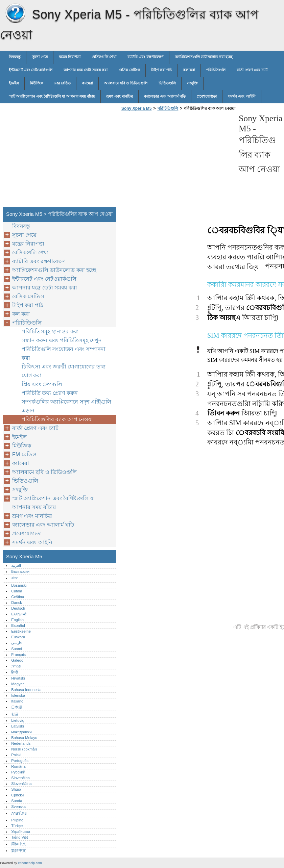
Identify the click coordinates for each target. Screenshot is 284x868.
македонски (21, 732)
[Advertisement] (176, 161)
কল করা (189, 70)
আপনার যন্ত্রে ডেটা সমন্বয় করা (85, 70)
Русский (18, 772)
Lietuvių (18, 720)
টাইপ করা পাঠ (161, 70)
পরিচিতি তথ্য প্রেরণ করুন (50, 393)
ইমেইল (14, 83)
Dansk (17, 603)
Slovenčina (20, 778)
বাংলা (15, 578)
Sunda (17, 801)
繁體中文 (19, 850)
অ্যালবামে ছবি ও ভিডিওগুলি (126, 83)
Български (20, 571)
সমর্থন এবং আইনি (242, 96)
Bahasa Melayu (24, 738)
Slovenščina (21, 784)
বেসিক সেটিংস (129, 70)
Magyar (17, 684)
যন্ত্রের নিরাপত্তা (70, 57)
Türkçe (17, 826)
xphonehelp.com (30, 863)
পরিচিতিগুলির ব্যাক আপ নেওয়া (57, 419)
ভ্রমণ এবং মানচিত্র (120, 96)
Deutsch (18, 608)
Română (18, 766)
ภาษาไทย (19, 813)
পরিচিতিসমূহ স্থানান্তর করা (50, 331)
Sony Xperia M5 (15, 14)
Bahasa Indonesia (26, 690)
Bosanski (19, 585)
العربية (16, 565)
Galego (17, 660)
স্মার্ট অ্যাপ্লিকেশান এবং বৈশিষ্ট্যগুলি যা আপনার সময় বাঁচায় (52, 96)
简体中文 (19, 844)
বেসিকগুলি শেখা (104, 57)
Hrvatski (18, 678)
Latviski (17, 726)
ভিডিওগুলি (167, 83)
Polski (16, 755)
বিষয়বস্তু (15, 57)
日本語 (17, 707)
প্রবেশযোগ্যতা (207, 96)
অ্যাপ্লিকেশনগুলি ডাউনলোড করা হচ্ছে (204, 57)
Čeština (18, 597)
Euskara (18, 637)
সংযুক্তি (192, 83)
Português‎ (20, 761)
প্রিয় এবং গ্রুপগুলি (42, 384)
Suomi (17, 649)
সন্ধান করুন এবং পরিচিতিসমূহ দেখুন (62, 340)
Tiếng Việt (19, 837)
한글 (15, 714)
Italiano (17, 701)
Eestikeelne (21, 631)
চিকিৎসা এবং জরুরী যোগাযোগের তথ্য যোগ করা (64, 371)
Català (17, 591)
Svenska (18, 807)
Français (18, 655)
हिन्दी (14, 672)
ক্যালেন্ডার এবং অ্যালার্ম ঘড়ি (165, 96)
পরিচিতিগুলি (216, 70)
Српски (17, 795)
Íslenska (18, 695)
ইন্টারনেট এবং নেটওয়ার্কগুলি (31, 70)
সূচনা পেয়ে (40, 57)
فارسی (16, 643)
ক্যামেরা (87, 83)
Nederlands (21, 743)
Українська (21, 832)
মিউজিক (37, 83)
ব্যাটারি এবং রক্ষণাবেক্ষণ (145, 57)
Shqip (16, 789)
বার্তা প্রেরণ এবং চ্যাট (252, 70)
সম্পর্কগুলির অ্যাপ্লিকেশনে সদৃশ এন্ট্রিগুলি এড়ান (66, 406)
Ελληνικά (19, 614)
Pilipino (17, 820)
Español (18, 626)
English (17, 620)
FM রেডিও (63, 83)
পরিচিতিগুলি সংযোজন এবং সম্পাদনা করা (64, 353)
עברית (16, 666)
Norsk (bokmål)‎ (24, 749)
